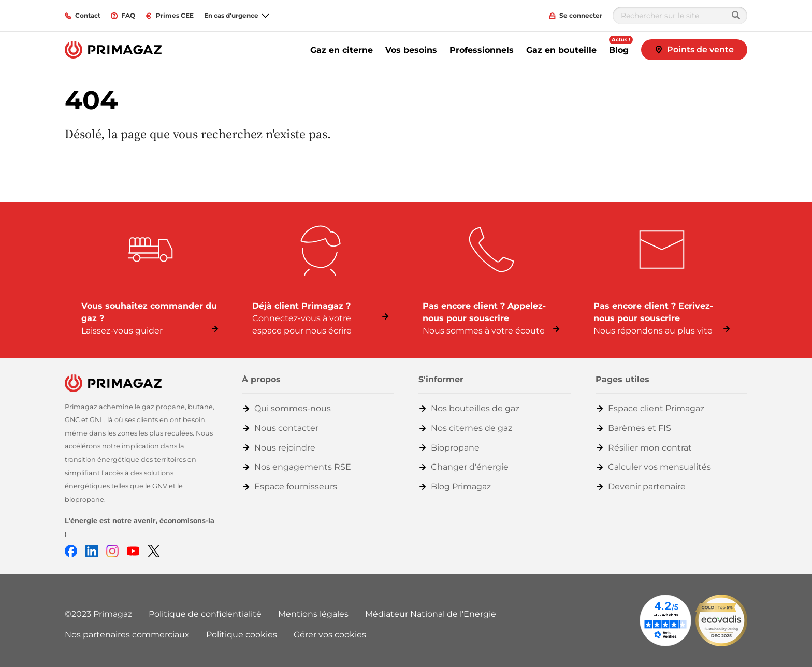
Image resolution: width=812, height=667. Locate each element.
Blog (619, 50)
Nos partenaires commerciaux (127, 635)
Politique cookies (242, 635)
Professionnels (482, 50)
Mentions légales (313, 614)
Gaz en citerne (342, 50)
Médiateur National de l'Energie (431, 614)
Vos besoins (411, 50)
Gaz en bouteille (561, 50)
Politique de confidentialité (205, 614)
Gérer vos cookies (330, 635)
